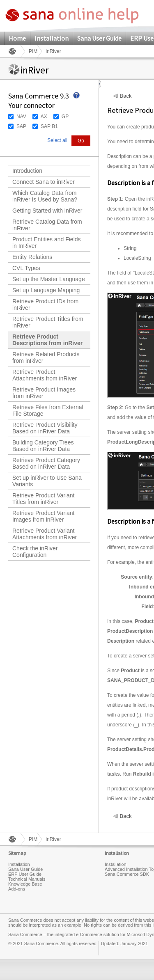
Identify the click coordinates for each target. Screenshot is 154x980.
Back (126, 96)
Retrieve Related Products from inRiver (46, 357)
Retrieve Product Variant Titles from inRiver (43, 499)
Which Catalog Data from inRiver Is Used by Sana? (45, 196)
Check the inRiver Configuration (35, 552)
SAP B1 (49, 126)
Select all (57, 140)
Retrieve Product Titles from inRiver (48, 322)
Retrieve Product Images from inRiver (44, 393)
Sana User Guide (99, 38)
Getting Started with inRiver (47, 211)
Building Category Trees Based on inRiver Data (43, 446)
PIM (33, 51)
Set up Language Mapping (46, 290)
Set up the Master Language (49, 279)
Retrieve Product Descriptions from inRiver (47, 340)
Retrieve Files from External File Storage (48, 410)
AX (44, 117)
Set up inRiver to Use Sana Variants (47, 481)
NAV (21, 117)
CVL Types (26, 268)
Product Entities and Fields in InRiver (47, 243)
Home (17, 38)
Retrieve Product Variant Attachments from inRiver (45, 534)
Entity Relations (32, 257)
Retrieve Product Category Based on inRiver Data (46, 463)
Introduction (27, 171)
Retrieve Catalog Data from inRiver (47, 225)
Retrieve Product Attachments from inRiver (45, 375)
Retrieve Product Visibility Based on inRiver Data (45, 428)
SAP (21, 126)
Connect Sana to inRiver (44, 182)
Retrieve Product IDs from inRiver (45, 305)
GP (65, 117)
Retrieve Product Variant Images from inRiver (43, 516)
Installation (52, 38)
